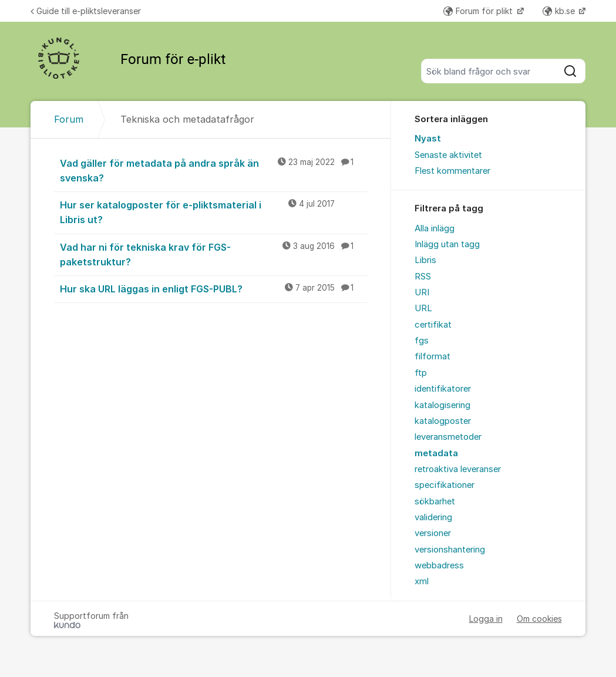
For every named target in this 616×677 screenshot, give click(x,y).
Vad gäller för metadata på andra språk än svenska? (214, 170)
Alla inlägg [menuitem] (435, 228)
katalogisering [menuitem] (442, 405)
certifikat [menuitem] (433, 325)
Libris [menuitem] (425, 260)
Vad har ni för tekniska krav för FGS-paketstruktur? (214, 254)
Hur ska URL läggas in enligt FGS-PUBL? (214, 288)
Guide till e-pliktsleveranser (86, 11)
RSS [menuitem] (423, 277)
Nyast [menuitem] (428, 139)
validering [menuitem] (433, 517)
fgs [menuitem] (422, 341)
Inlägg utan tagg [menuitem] (447, 244)
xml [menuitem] (422, 581)
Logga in (486, 619)
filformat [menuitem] (432, 356)
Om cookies (539, 619)
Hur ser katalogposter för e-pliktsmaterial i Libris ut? (214, 212)
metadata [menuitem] (436, 453)
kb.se (560, 11)
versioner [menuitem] (433, 533)
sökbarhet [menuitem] (435, 501)
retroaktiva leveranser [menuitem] (458, 469)
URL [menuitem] (423, 308)
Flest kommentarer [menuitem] (452, 171)
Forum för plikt (479, 11)
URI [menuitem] (422, 292)
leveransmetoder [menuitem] (448, 437)
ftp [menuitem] (421, 373)
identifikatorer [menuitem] (443, 389)
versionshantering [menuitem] (450, 550)
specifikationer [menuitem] (445, 485)
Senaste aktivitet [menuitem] (448, 155)
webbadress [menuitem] (439, 565)
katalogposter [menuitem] (443, 421)
